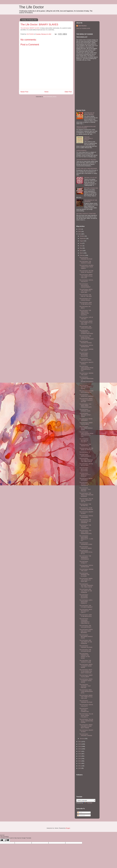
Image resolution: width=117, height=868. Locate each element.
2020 (80, 744)
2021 (80, 742)
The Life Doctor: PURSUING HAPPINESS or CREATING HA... (85, 621)
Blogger (68, 828)
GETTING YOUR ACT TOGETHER (86, 214)
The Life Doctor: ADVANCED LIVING (86, 544)
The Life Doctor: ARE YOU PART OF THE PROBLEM (86, 591)
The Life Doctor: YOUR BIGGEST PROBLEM (86, 509)
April (81, 251)
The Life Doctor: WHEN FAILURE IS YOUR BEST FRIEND (86, 726)
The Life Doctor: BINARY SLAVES (30, 28)
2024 (80, 229)
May (81, 248)
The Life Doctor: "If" (85, 452)
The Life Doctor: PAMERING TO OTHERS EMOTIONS (86, 332)
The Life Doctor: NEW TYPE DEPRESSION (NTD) (86, 691)
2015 (80, 756)
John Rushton (82, 26)
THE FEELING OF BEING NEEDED (89, 114)
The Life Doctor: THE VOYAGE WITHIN (85, 650)
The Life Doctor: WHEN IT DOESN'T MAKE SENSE (86, 666)
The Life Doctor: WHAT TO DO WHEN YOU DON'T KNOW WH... (86, 671)
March (82, 253)
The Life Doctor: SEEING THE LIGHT (86, 350)
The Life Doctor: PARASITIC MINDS (86, 547)
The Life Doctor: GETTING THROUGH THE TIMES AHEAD (86, 460)
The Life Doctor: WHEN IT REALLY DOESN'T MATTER (86, 400)
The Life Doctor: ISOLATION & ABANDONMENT (85, 285)
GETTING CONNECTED (91, 188)
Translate (88, 803)
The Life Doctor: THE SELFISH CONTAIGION (85, 527)
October (82, 236)
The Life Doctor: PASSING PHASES (86, 342)
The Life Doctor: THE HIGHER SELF (85, 445)
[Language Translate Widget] (86, 800)
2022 (80, 234)
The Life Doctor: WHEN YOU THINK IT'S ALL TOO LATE (86, 276)
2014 (80, 759)
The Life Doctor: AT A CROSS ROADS (85, 299)
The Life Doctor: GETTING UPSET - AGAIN (85, 387)
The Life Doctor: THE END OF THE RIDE (86, 295)
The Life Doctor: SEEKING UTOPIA (85, 359)
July (81, 243)
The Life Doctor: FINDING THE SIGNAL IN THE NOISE (85, 656)
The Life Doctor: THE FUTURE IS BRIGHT (86, 606)
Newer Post (24, 92)
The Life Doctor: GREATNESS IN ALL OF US (86, 552)
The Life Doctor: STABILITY (84, 562)
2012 (80, 763)
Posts (80, 813)
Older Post (68, 92)
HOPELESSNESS (81, 150)
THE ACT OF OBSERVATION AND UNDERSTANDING (86, 127)
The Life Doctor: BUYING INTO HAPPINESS (86, 392)
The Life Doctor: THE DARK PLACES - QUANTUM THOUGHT (86, 337)
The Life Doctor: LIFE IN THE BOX (86, 318)
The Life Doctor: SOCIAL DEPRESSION (86, 346)
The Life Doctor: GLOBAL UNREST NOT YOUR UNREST (86, 267)
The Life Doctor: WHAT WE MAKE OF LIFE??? (86, 611)
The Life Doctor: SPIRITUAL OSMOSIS (86, 396)
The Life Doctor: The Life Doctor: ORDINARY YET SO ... (86, 500)
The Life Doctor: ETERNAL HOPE (85, 410)
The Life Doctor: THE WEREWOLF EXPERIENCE (85, 557)
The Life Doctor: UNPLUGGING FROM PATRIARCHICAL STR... (86, 369)
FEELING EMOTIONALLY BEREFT (89, 139)
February (82, 255)
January (82, 739)
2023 (80, 231)
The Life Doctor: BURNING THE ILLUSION (84, 575)
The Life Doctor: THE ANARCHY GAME (85, 262)
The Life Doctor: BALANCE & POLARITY (84, 440)
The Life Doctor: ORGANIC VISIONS (86, 735)
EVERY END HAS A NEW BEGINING (87, 169)
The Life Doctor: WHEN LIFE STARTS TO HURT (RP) (86, 291)
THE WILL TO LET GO (90, 178)
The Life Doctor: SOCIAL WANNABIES (86, 517)
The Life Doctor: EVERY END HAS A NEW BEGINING (86, 631)
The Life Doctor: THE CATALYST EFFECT (86, 327)
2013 (80, 761)
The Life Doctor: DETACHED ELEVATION (84, 355)
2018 (80, 749)
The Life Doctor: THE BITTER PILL (85, 505)
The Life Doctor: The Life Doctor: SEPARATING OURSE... (86, 721)
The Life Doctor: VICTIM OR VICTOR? (86, 465)
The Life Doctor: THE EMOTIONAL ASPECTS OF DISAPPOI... (85, 313)
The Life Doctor (31, 7)
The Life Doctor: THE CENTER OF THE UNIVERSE (85, 521)
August (82, 241)
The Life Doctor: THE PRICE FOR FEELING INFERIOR (86, 495)
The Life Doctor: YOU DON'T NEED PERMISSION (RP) (85, 406)
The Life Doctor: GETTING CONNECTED (84, 710)
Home (46, 92)
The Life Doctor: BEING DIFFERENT (86, 420)
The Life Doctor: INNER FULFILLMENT (86, 423)
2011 (80, 766)
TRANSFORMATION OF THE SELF (86, 160)
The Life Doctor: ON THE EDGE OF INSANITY (86, 272)
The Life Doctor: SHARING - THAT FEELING (85, 489)
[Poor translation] (7, 840)
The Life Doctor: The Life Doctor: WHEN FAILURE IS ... (86, 715)
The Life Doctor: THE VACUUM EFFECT (85, 626)
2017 (80, 751)
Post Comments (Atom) (50, 97)
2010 (80, 768)
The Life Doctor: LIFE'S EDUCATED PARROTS (86, 602)
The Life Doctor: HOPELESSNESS (85, 455)
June (81, 246)
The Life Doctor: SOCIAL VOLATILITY (86, 281)
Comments (81, 815)
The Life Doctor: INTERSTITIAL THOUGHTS (84, 484)
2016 (80, 754)
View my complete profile (83, 28)
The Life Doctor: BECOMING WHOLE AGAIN (86, 428)
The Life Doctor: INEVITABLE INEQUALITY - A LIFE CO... (86, 538)
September (83, 238)
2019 (80, 746)
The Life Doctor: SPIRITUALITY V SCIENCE (85, 475)
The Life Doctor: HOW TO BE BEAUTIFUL (86, 303)
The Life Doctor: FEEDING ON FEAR (86, 258)
